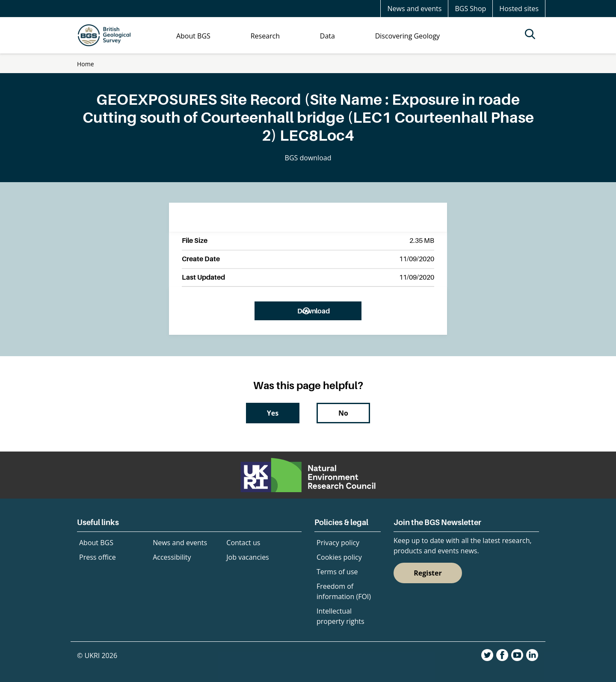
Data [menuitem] (327, 36)
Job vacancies (247, 557)
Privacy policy (338, 543)
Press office (98, 557)
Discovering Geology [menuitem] (407, 36)
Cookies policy (339, 557)
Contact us (243, 543)
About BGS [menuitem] (193, 36)
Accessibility (172, 557)
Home (86, 64)
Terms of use (337, 572)
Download (313, 311)
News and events (414, 9)
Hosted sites (519, 9)
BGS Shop (470, 9)
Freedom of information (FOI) (344, 591)
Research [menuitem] (265, 36)
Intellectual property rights (341, 616)
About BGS (96, 543)
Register (428, 573)
